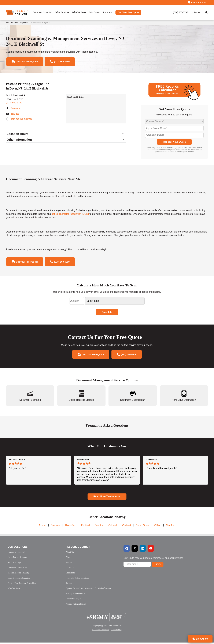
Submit (158, 566)
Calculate (107, 313)
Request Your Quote (174, 142)
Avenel (42, 527)
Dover (26, 23)
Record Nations (12, 23)
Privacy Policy (116, 631)
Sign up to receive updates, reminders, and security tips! (153, 559)
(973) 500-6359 (14, 103)
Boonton (99, 527)
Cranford (171, 527)
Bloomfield (71, 527)
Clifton (158, 527)
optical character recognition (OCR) (70, 214)
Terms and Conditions (101, 631)
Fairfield (86, 527)
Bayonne (56, 527)
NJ (21, 23)
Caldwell (113, 527)
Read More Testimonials (107, 498)
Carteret (127, 527)
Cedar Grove (143, 527)
